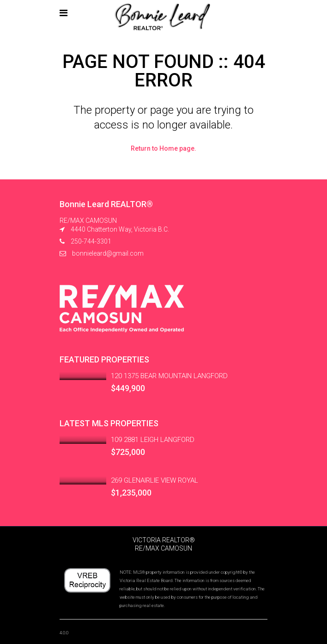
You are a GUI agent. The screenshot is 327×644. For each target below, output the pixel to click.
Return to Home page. (163, 148)
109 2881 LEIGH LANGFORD (153, 440)
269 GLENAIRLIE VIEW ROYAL (154, 480)
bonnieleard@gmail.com (108, 253)
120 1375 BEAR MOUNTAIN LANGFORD (169, 376)
